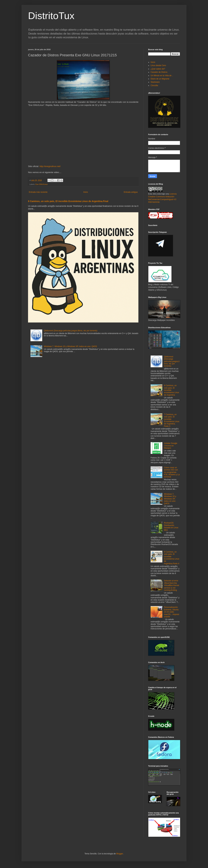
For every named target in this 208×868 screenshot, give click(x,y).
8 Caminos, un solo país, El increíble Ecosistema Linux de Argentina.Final (68, 201)
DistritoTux (51, 16)
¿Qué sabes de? (158, 69)
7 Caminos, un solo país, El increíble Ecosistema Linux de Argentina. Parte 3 (172, 420)
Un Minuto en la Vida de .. (162, 76)
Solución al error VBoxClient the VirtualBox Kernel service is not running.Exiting (172, 585)
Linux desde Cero (158, 65)
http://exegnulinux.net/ (50, 166)
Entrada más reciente (38, 192)
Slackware (155, 82)
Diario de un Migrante (160, 79)
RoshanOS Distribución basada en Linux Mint (171, 526)
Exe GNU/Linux (42, 184)
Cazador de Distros (159, 72)
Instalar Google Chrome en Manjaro (171, 446)
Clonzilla (154, 85)
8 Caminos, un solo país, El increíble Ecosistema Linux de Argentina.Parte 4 (172, 558)
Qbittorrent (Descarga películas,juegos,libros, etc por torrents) (71, 331)
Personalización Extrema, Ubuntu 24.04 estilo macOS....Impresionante (172, 612)
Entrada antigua (131, 192)
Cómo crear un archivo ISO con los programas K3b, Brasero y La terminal (172, 472)
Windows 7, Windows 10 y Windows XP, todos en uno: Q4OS (70, 346)
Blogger (120, 854)
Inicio (86, 192)
